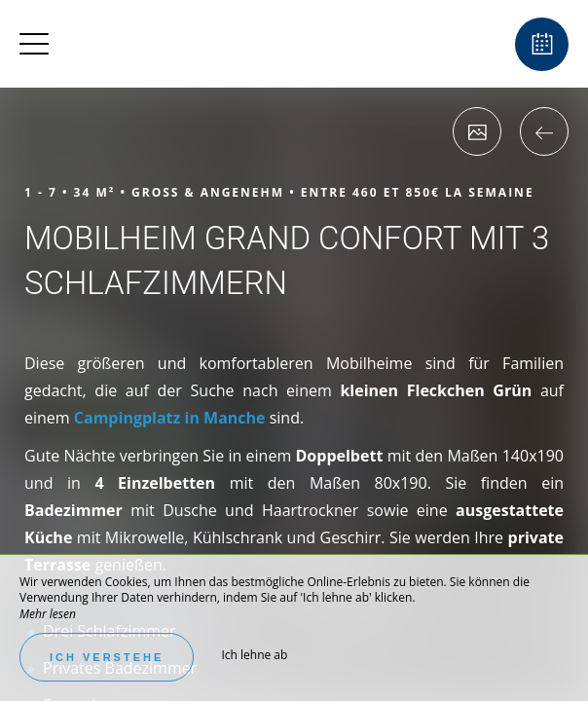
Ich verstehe (107, 657)
